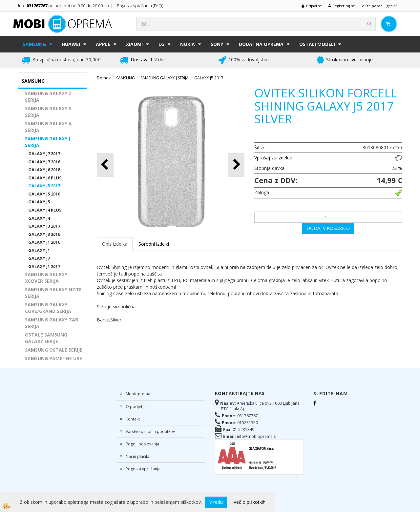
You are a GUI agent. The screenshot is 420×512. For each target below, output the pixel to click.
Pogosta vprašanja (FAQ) (140, 6)
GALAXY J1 (39, 250)
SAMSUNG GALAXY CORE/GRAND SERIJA (48, 308)
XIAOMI (134, 44)
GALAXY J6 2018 (44, 170)
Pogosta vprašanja (143, 469)
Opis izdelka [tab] (115, 244)
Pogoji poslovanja (142, 444)
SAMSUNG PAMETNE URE (53, 358)
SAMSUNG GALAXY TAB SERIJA (52, 323)
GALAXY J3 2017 (44, 226)
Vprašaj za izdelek (273, 158)
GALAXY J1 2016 (44, 242)
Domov (104, 78)
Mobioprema (138, 394)
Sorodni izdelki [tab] (154, 244)
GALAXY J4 (39, 218)
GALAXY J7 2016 (44, 162)
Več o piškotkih (250, 502)
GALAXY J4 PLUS (45, 210)
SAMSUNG (34, 44)
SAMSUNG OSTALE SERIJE (54, 350)
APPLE (103, 44)
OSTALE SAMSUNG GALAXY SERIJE (46, 338)
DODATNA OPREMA (261, 44)
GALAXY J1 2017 (44, 266)
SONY (217, 44)
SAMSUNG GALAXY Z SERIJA (48, 97)
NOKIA (188, 44)
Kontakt (133, 419)
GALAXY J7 (39, 258)
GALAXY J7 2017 (44, 154)
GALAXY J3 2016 (44, 234)
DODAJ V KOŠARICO (328, 228)
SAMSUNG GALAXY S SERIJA (48, 112)
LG (161, 44)
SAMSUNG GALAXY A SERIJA (48, 127)
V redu (216, 502)
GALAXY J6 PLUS (45, 178)
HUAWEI (71, 44)
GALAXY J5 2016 (44, 194)
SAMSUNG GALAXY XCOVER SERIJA (46, 278)
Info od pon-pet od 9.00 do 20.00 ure (64, 6)
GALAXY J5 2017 (44, 186)
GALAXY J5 (39, 202)
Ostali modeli (317, 44)
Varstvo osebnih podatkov (150, 431)
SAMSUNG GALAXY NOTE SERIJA (53, 293)
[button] (236, 165)
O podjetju (136, 407)
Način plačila (137, 456)
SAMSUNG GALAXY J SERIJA (48, 142)
